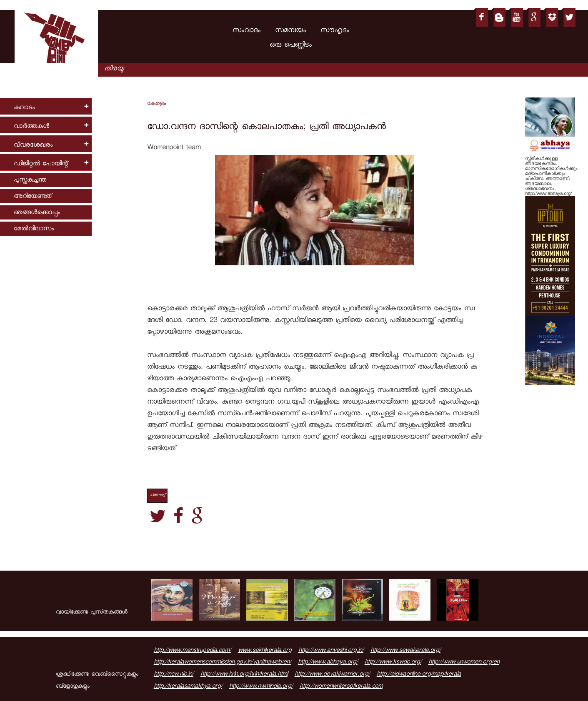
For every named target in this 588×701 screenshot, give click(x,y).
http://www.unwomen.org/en (464, 663)
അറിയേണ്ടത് (33, 197)
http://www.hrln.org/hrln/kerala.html (244, 675)
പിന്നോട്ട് (157, 495)
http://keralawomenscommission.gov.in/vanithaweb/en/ (222, 663)
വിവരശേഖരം (33, 146)
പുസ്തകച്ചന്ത (30, 181)
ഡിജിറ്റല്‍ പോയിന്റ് (41, 164)
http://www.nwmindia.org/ (261, 687)
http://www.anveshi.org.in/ (331, 651)
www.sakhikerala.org (265, 651)
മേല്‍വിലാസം (34, 229)
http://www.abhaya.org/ (328, 663)
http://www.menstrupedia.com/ (192, 651)
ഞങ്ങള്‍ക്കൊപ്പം (37, 213)
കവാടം (24, 108)
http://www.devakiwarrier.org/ (332, 675)
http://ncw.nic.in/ (174, 675)
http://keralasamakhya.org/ (188, 687)
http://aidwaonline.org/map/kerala (419, 675)
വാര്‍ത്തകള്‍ (31, 127)
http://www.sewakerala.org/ (405, 651)
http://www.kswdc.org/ (393, 663)
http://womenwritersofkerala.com (341, 687)
